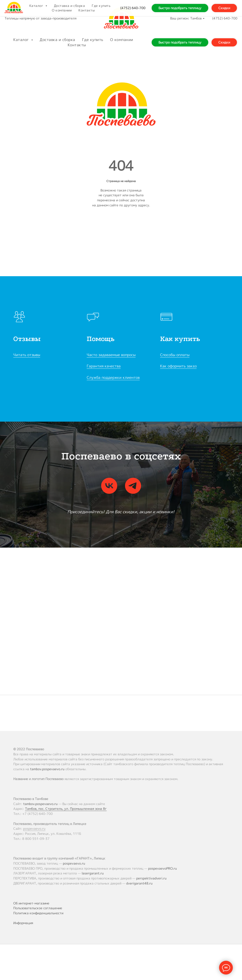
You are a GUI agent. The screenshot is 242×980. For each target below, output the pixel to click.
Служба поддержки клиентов (113, 377)
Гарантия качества (104, 366)
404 (121, 166)
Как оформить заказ (178, 366)
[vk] (109, 486)
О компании (122, 40)
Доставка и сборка (57, 40)
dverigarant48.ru (139, 883)
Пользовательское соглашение (38, 908)
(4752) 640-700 (225, 18)
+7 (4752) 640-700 (38, 814)
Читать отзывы (27, 355)
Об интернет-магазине (31, 903)
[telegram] (133, 486)
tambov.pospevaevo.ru (47, 769)
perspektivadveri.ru (151, 878)
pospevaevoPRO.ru (163, 868)
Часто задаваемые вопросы (111, 355)
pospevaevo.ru (34, 828)
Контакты (77, 45)
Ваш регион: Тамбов (186, 18)
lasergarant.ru (93, 873)
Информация (23, 923)
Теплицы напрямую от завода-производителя (40, 18)
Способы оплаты (175, 355)
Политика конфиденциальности (38, 913)
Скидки (224, 42)
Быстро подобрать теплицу (180, 42)
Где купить (93, 40)
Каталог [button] (22, 40)
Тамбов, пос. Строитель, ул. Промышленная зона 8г (66, 809)
